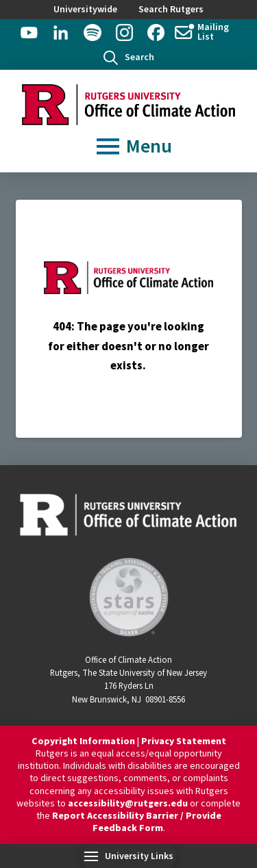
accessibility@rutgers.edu (128, 804)
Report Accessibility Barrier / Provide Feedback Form (137, 822)
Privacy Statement (184, 741)
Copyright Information (83, 741)
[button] (129, 58)
